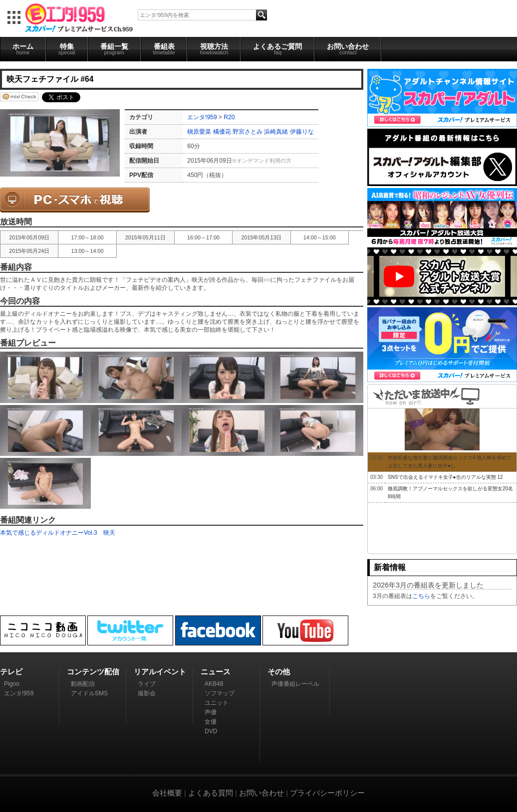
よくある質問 (211, 793)
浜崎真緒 (276, 132)
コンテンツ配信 (93, 672)
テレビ (11, 672)
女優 (211, 722)
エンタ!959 (202, 117)
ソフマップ (220, 693)
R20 (229, 117)
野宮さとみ (248, 132)
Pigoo (12, 684)
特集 (67, 49)
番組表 (164, 49)
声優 (211, 712)
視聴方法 (214, 49)
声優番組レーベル (295, 684)
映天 (109, 533)
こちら (421, 596)
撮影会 (147, 693)
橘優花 (222, 132)
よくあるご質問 (277, 49)
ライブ (147, 684)
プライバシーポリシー (327, 793)
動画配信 (83, 684)
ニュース (216, 672)
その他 (279, 672)
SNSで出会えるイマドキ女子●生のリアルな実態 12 (445, 477)
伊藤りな (302, 132)
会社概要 (167, 793)
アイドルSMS (89, 693)
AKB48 (214, 684)
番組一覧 (114, 49)
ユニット (217, 703)
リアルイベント (160, 672)
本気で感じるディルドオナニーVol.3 (49, 533)
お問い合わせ (348, 49)
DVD (211, 731)
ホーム (23, 49)
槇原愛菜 (199, 132)
